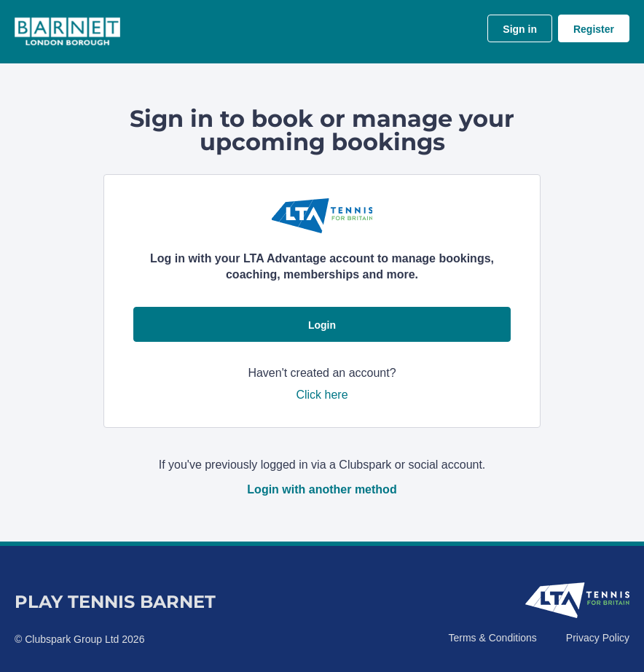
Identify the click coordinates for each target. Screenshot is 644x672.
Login (322, 325)
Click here (322, 395)
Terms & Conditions (492, 638)
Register (594, 29)
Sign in (520, 29)
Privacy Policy (598, 638)
